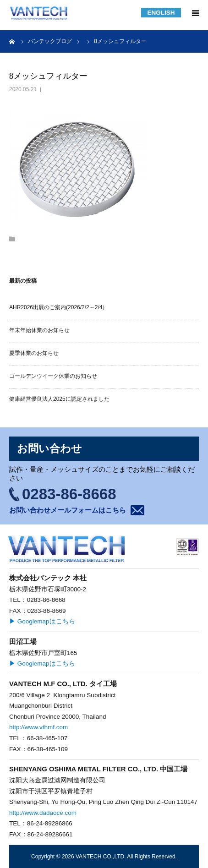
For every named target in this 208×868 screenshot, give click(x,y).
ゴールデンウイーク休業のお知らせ (53, 376)
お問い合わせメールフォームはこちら (68, 510)
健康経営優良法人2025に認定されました (59, 399)
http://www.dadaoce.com (43, 813)
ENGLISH (161, 13)
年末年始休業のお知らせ (39, 330)
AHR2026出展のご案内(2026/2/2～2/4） (58, 307)
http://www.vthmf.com (38, 727)
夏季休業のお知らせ (34, 353)
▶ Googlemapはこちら (42, 621)
